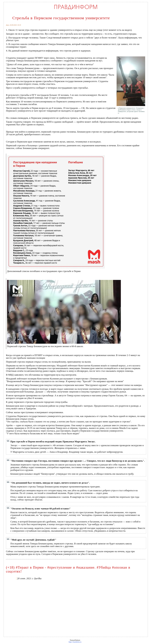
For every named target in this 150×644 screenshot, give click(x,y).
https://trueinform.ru (75, 642)
